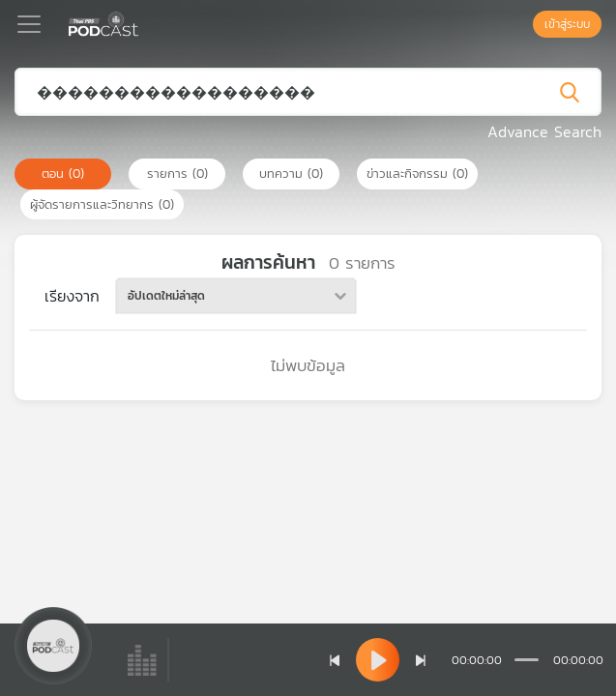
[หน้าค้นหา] (523, 24)
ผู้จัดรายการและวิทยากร (102, 204)
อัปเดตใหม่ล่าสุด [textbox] (166, 296)
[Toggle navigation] (29, 24)
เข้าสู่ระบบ (567, 24)
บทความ (291, 174)
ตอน (63, 174)
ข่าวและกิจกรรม (417, 174)
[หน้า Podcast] (143, 22)
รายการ (177, 174)
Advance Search (544, 131)
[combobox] (236, 296)
